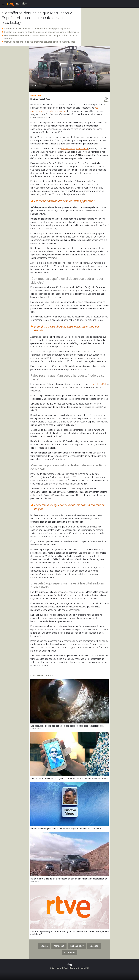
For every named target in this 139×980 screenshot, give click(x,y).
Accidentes (70, 952)
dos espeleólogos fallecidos (75, 149)
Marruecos (59, 946)
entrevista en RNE (98, 384)
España (44, 946)
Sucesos (94, 946)
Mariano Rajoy (77, 946)
